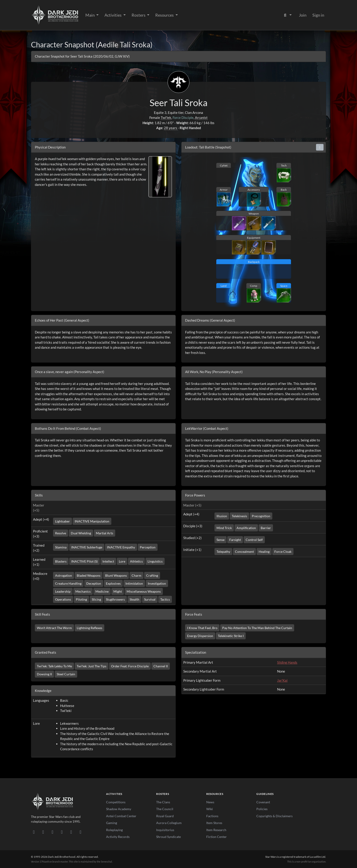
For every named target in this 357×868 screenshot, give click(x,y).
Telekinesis (239, 516)
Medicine (102, 591)
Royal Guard (165, 816)
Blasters (61, 561)
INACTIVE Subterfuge (87, 547)
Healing (264, 552)
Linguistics (155, 561)
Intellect (108, 561)
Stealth (134, 599)
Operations (63, 599)
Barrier (266, 528)
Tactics (165, 599)
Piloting (81, 599)
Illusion (222, 516)
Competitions (116, 802)
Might (118, 591)
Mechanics (83, 591)
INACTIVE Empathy (121, 547)
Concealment (244, 552)
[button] (320, 147)
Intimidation (134, 583)
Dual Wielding (81, 533)
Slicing (96, 599)
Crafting (152, 575)
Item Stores (214, 823)
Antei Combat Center (121, 816)
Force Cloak (283, 552)
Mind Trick (224, 528)
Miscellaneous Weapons (144, 591)
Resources (165, 15)
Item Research (216, 830)
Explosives (113, 583)
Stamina (61, 547)
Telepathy (223, 552)
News (210, 802)
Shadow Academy (119, 809)
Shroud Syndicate (168, 837)
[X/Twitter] (71, 832)
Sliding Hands (287, 662)
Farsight (235, 540)
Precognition (261, 516)
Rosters (139, 15)
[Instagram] (62, 832)
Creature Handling (68, 583)
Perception (148, 547)
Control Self (254, 540)
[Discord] (34, 832)
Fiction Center (217, 837)
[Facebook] (52, 832)
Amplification (246, 528)
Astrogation (64, 575)
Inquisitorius (165, 830)
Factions (212, 816)
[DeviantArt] (43, 832)
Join (303, 15)
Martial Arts (105, 533)
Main (90, 15)
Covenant (263, 802)
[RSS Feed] (80, 832)
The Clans (163, 802)
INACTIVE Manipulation (92, 521)
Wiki (210, 809)
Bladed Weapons (89, 575)
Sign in (318, 15)
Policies (262, 809)
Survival (150, 599)
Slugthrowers (115, 599)
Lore (122, 561)
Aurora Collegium (169, 823)
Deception (94, 583)
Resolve (61, 533)
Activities (113, 15)
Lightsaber (62, 521)
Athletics (136, 561)
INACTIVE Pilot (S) (84, 561)
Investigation (157, 583)
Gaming (112, 823)
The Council (165, 809)
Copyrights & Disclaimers (274, 816)
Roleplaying (114, 830)
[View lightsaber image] (160, 176)
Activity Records (118, 837)
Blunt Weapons (116, 575)
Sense (221, 540)
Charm (136, 575)
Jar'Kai (282, 680)
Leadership (63, 591)
